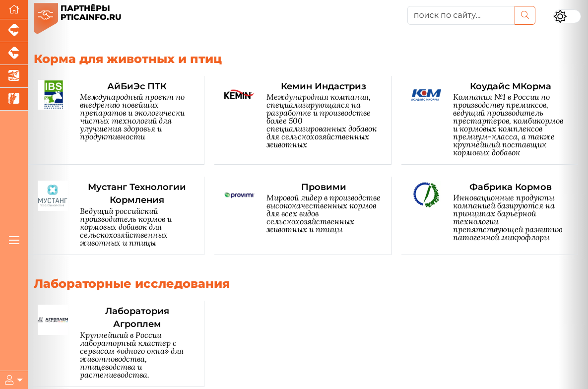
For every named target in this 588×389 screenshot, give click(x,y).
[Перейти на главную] (14, 10)
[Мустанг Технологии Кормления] (121, 216)
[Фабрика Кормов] (495, 216)
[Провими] (308, 216)
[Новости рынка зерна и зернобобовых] (14, 99)
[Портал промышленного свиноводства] (14, 31)
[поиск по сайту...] (461, 15)
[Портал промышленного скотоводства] (14, 54)
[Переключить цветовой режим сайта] (567, 16)
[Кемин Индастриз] (308, 120)
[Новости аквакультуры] (14, 76)
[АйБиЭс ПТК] (121, 120)
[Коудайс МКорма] (495, 120)
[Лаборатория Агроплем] (121, 344)
